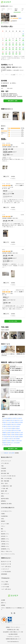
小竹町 (4, 437)
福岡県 (13, 453)
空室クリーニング (5, 494)
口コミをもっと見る (13, 321)
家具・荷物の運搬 (5, 481)
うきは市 (5, 429)
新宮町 (17, 433)
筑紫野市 (9, 424)
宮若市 (10, 429)
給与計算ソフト (5, 536)
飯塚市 (9, 420)
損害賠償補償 (4, 574)
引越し (3, 466)
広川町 (14, 439)
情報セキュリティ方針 (18, 632)
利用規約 (8, 627)
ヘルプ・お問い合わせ (6, 567)
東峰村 (21, 437)
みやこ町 (13, 443)
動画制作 (3, 521)
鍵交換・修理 (4, 491)
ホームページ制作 (5, 524)
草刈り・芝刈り (5, 483)
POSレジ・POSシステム (7, 551)
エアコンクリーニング (6, 461)
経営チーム (4, 603)
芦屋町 (9, 435)
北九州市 (5, 418)
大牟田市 (14, 418)
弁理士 (3, 519)
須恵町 (13, 433)
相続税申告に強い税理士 (6, 504)
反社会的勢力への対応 (8, 632)
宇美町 (19, 431)
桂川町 (13, 437)
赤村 (21, 441)
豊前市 (17, 422)
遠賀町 (21, 435)
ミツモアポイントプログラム (13, 637)
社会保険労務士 (5, 516)
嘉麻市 (14, 429)
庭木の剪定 (4, 471)
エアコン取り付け (5, 463)
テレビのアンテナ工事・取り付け (8, 476)
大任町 (17, 441)
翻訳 (2, 529)
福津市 (18, 427)
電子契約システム (5, 541)
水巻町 (13, 435)
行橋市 (13, 422)
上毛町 (4, 445)
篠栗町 (4, 433)
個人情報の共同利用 (13, 634)
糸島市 (10, 431)
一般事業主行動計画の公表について (13, 639)
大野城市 (19, 424)
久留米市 (20, 418)
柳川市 (17, 420)
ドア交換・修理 (5, 488)
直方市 (4, 420)
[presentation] (3, 10)
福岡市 (10, 418)
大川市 (9, 422)
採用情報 (3, 605)
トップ (2, 453)
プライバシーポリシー (15, 627)
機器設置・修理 (8, 453)
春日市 (14, 424)
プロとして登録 (5, 582)
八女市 (21, 420)
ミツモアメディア (5, 569)
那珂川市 (14, 431)
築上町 (9, 445)
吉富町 (18, 443)
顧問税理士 (4, 501)
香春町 (18, 439)
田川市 (13, 420)
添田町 (4, 441)
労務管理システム (5, 546)
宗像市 (4, 427)
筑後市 (4, 422)
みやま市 (5, 431)
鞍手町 (9, 437)
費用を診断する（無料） (13, 101)
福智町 (4, 443)
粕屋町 (4, 435)
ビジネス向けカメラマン (6, 511)
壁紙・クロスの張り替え (6, 478)
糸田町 (9, 441)
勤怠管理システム (5, 534)
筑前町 (17, 437)
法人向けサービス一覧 (6, 564)
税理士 (3, 496)
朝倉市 (18, 429)
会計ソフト (4, 531)
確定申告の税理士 (5, 499)
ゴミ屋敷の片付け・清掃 (6, 486)
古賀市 (14, 427)
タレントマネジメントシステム (8, 554)
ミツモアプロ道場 (5, 587)
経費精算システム (5, 539)
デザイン (3, 526)
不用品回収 (4, 468)
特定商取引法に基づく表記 (13, 630)
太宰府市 (9, 427)
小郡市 (4, 424)
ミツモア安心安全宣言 (6, 572)
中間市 (21, 422)
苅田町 (9, 443)
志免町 (9, 433)
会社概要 (3, 600)
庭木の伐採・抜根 (5, 473)
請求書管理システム (5, 549)
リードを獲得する (5, 584)
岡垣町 (17, 435)
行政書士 (3, 514)
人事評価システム (5, 544)
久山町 (21, 433)
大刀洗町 (5, 439)
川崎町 (13, 441)
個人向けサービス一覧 (6, 561)
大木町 (10, 439)
